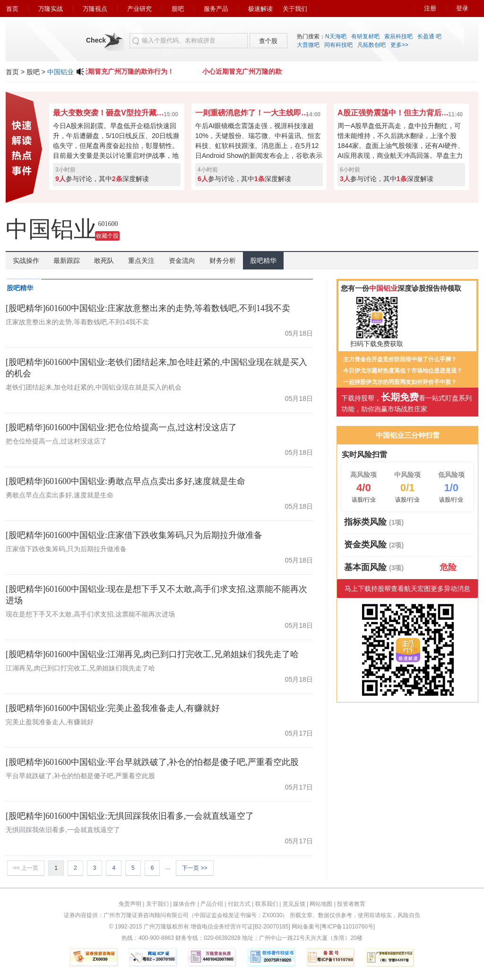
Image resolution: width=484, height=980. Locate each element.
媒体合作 (184, 904)
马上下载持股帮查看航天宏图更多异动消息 (407, 589)
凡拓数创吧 (372, 45)
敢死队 (104, 260)
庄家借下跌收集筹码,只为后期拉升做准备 (66, 549)
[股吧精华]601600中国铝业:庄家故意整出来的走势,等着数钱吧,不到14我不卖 (148, 308)
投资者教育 (351, 904)
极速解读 (260, 9)
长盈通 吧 (429, 36)
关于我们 (295, 9)
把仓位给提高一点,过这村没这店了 (56, 441)
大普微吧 (308, 45)
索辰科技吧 (398, 36)
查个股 (268, 41)
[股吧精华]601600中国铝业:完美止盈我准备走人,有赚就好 (113, 708)
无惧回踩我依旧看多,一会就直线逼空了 (63, 830)
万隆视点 (95, 9)
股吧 (178, 9)
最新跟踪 (67, 260)
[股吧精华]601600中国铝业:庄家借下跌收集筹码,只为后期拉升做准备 (134, 535)
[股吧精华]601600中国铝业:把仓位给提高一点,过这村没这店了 (121, 427)
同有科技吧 (338, 45)
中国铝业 (60, 72)
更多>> (399, 45)
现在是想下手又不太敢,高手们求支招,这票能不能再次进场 (90, 614)
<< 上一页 (26, 868)
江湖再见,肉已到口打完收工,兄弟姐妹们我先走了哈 (80, 668)
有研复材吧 (365, 36)
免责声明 (130, 904)
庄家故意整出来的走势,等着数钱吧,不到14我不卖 (77, 322)
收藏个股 (107, 236)
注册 (430, 8)
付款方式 (239, 904)
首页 (12, 9)
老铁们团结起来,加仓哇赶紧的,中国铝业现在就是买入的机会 (94, 387)
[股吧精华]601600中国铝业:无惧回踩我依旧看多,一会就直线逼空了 (130, 816)
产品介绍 (212, 904)
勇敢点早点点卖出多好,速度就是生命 (60, 495)
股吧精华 (263, 260)
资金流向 (182, 260)
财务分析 (223, 260)
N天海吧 (336, 36)
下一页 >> (194, 868)
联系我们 (267, 904)
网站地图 (321, 904)
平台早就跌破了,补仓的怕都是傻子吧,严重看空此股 (80, 776)
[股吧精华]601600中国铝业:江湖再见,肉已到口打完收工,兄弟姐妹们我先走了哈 (152, 654)
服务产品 (216, 9)
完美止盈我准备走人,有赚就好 (50, 722)
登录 (462, 8)
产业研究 (139, 9)
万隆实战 (51, 9)
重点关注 (141, 260)
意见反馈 (294, 904)
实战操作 (26, 260)
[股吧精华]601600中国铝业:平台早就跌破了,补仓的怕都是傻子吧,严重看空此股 (152, 762)
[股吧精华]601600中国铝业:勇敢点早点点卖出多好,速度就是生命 (126, 481)
